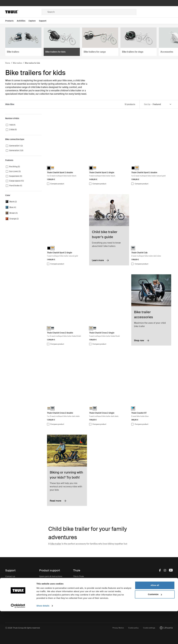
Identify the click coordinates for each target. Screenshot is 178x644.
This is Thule (79, 576)
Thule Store (78, 610)
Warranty (43, 588)
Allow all (155, 618)
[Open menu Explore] (34, 21)
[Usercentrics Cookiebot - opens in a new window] (18, 639)
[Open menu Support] (44, 21)
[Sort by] (162, 104)
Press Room (79, 599)
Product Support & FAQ (50, 604)
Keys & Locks (45, 582)
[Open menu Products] (11, 21)
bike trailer (56, 544)
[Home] (24, 12)
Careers (77, 582)
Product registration (48, 599)
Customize (155, 627)
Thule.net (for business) (83, 593)
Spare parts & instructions (51, 576)
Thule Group (79, 604)
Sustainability (79, 588)
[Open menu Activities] (23, 21)
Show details (43, 638)
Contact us (10, 576)
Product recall (45, 593)
